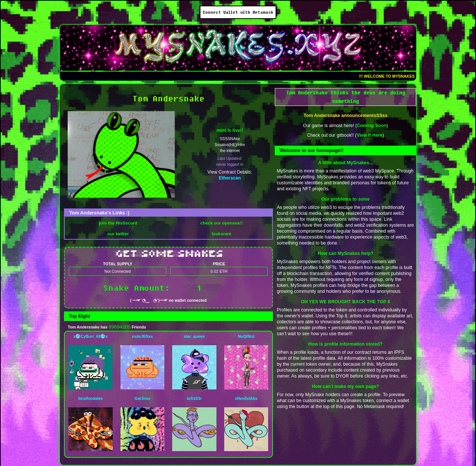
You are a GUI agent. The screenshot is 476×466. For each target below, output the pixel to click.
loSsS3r (194, 398)
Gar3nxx (143, 398)
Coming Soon (372, 126)
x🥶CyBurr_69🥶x (91, 336)
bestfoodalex (91, 398)
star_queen (194, 336)
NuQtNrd (246, 336)
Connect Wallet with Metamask (238, 12)
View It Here (369, 135)
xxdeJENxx (142, 336)
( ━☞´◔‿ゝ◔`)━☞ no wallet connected (168, 300)
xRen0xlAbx (246, 398)
